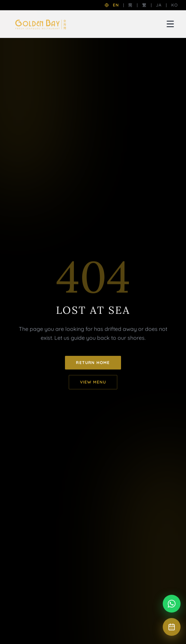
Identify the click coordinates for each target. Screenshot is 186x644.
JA (159, 5)
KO (175, 5)
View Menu (93, 382)
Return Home (93, 363)
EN (116, 5)
